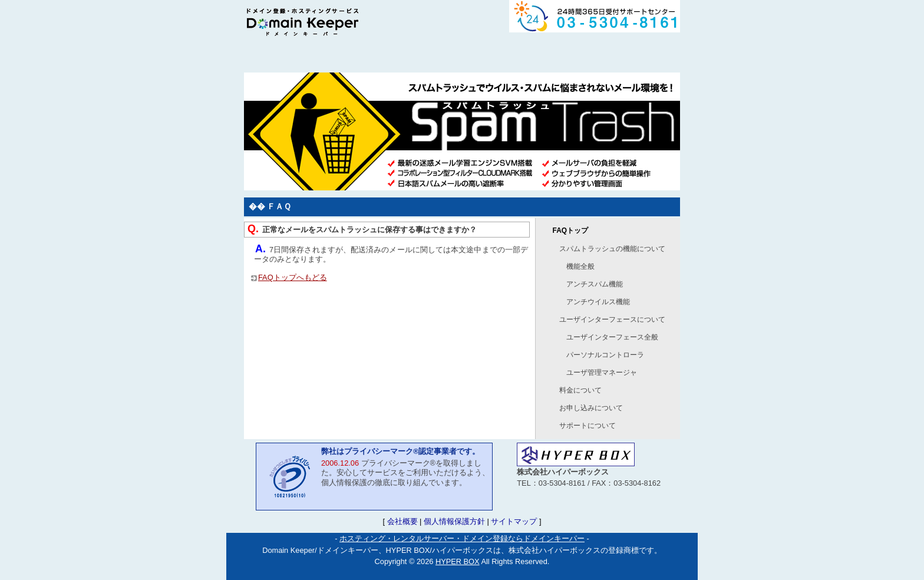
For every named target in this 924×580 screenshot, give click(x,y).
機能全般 (580, 266)
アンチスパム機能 (595, 284)
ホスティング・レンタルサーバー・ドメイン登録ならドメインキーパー (462, 538)
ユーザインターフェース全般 (612, 337)
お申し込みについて (591, 408)
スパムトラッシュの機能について (612, 249)
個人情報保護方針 (454, 521)
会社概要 (402, 521)
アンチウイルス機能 (598, 302)
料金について (580, 390)
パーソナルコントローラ (605, 355)
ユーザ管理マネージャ (602, 373)
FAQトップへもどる (293, 277)
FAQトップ (570, 230)
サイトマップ (514, 521)
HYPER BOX (458, 561)
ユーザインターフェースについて (612, 319)
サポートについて (588, 426)
